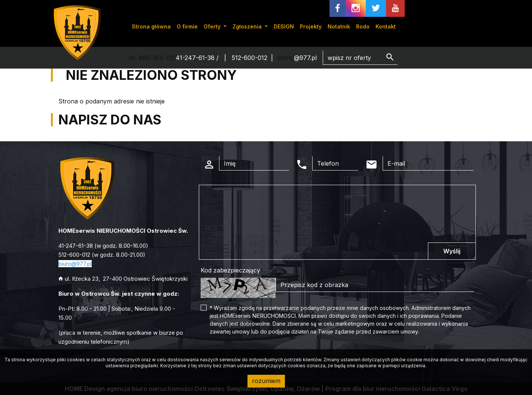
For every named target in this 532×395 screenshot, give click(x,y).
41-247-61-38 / (198, 58)
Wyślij (452, 251)
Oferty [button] (213, 26)
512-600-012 (250, 58)
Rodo (363, 26)
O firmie (187, 26)
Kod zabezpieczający (230, 270)
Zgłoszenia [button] (248, 26)
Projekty (311, 26)
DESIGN (284, 26)
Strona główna (151, 26)
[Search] (360, 58)
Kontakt (386, 26)
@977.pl (305, 58)
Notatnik (339, 26)
